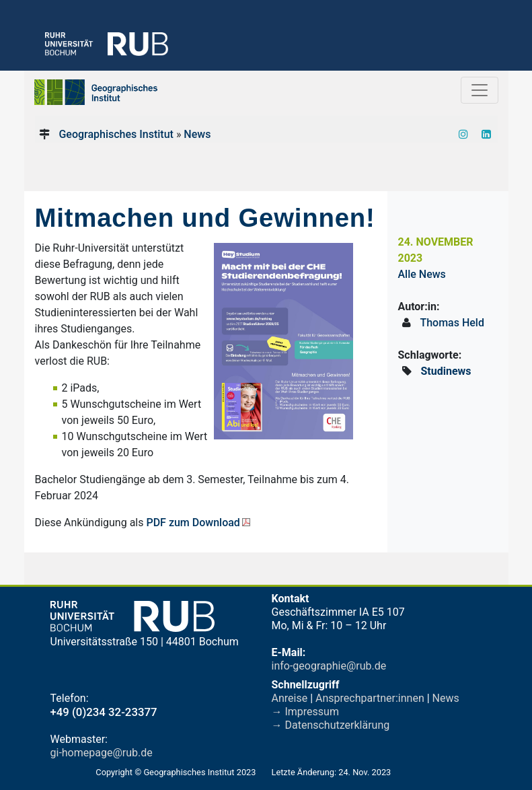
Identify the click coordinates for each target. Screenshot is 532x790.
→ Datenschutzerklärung (331, 725)
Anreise (290, 698)
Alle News (422, 274)
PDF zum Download (193, 523)
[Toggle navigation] (480, 90)
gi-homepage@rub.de (102, 753)
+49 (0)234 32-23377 (104, 712)
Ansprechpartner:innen (370, 698)
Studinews (446, 371)
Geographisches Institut (116, 134)
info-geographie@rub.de (329, 666)
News (197, 134)
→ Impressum (305, 712)
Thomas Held (452, 323)
